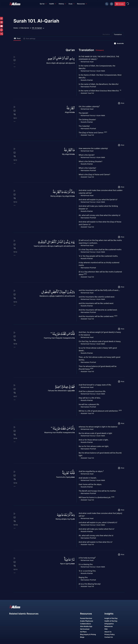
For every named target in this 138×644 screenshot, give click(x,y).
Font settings (29, 39)
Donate (120, 4)
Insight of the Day (111, 618)
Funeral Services (86, 618)
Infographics (109, 624)
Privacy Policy (110, 634)
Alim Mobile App (86, 626)
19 (120, 90)
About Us (108, 632)
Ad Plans (83, 632)
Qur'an (43, 4)
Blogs (82, 637)
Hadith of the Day (111, 621)
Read (17, 38)
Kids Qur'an (25, 28)
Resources (82, 4)
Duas (71, 4)
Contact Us (109, 637)
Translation (118, 34)
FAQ (106, 629)
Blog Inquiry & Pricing (88, 634)
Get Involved (85, 629)
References (109, 626)
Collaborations (86, 624)
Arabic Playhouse (87, 621)
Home (16, 28)
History (62, 4)
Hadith (53, 4)
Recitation (106, 34)
